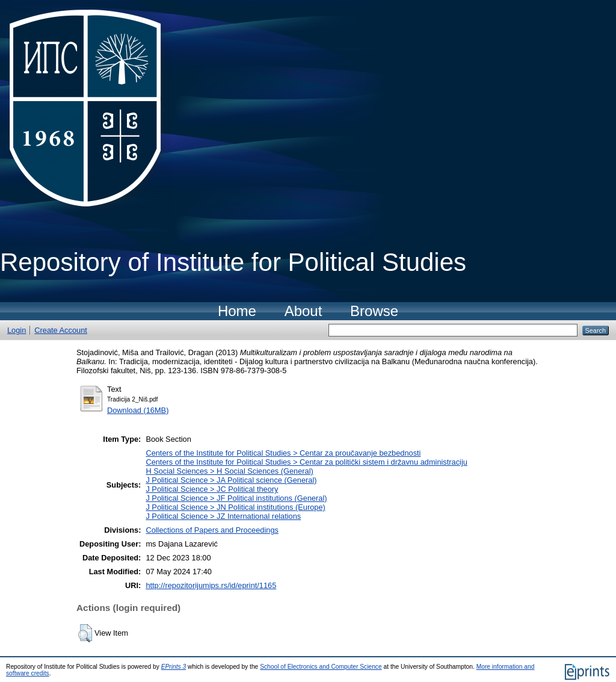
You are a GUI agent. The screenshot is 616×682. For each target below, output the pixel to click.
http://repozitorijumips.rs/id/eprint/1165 (211, 585)
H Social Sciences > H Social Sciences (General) (229, 471)
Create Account (61, 330)
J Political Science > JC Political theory (212, 489)
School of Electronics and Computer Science (321, 667)
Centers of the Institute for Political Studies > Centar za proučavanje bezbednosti (283, 453)
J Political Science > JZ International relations (223, 516)
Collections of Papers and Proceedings (212, 530)
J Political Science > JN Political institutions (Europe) (235, 507)
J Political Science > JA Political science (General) (231, 480)
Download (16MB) (138, 410)
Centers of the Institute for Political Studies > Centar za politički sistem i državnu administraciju (306, 462)
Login (17, 330)
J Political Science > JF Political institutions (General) (236, 498)
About (303, 311)
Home (237, 311)
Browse (374, 311)
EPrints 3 (174, 667)
